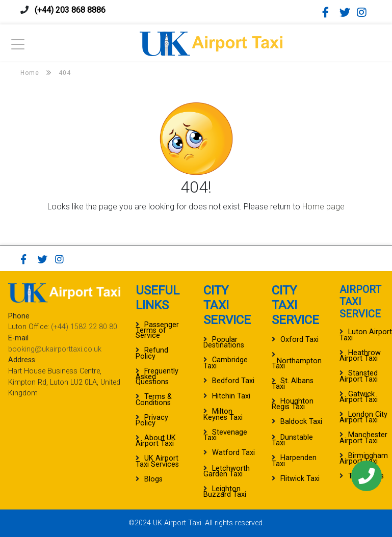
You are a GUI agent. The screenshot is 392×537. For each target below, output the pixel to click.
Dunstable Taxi (292, 440)
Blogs (153, 479)
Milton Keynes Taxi (223, 414)
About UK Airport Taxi (156, 441)
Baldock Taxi (301, 422)
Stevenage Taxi (225, 435)
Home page (323, 207)
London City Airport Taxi (363, 417)
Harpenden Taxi (294, 461)
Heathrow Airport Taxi (360, 356)
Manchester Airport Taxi (363, 438)
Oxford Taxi (299, 340)
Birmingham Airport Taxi (364, 459)
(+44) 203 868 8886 (70, 10)
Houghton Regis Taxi (293, 404)
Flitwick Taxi (300, 479)
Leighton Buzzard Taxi (225, 492)
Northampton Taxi (297, 364)
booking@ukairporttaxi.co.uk (55, 349)
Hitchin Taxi (231, 396)
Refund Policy (152, 353)
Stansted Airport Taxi (359, 376)
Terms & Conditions (154, 399)
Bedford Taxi (233, 381)
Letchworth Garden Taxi (227, 471)
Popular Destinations (224, 342)
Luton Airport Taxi (366, 335)
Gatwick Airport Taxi (359, 397)
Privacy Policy (152, 420)
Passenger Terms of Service (157, 330)
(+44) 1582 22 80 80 (84, 327)
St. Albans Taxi (293, 384)
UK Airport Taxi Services (157, 461)
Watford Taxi (233, 453)
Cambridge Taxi (226, 363)
